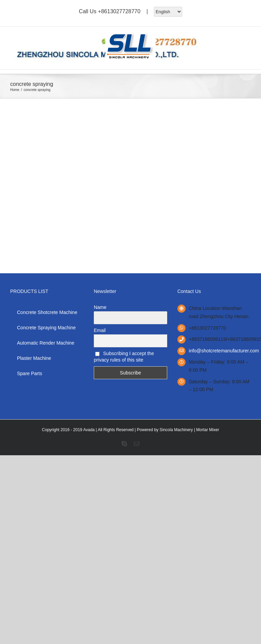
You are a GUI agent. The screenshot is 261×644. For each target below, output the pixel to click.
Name (100, 307)
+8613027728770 (119, 11)
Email (100, 330)
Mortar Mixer (207, 430)
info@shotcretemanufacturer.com (220, 351)
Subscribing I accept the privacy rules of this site (124, 357)
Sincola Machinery (176, 430)
